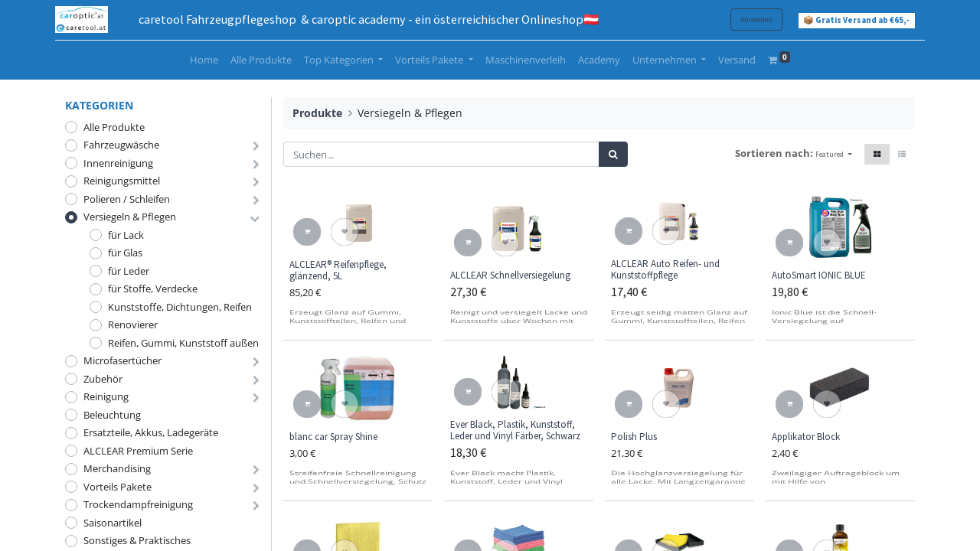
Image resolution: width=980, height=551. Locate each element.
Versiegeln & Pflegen (130, 217)
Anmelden (746, 20)
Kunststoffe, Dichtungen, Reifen (180, 307)
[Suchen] (613, 155)
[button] (834, 154)
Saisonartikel (113, 523)
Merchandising (117, 468)
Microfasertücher (122, 360)
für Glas (125, 253)
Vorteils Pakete (118, 487)
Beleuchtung (112, 415)
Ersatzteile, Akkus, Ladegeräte (151, 432)
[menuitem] (204, 60)
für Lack (126, 235)
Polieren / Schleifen (127, 199)
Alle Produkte (114, 127)
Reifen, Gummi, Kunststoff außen (183, 343)
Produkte (317, 113)
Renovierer (133, 324)
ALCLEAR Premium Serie (138, 451)
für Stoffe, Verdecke (153, 289)
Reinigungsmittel (122, 181)
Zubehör (103, 379)
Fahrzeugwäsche (121, 145)
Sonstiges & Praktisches (137, 540)
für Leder (129, 271)
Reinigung (106, 396)
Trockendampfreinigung (138, 504)
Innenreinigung (118, 163)
